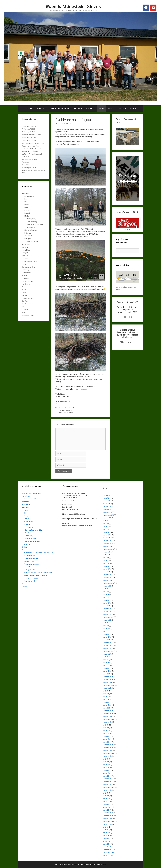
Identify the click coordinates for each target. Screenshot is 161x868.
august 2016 (107, 824)
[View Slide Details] (127, 227)
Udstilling (25, 310)
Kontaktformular (28, 281)
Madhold (27, 216)
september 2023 (108, 583)
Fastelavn (25, 162)
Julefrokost (31, 227)
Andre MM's (26, 244)
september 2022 (108, 617)
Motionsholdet (29, 522)
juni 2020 (106, 694)
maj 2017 (106, 799)
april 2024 (106, 563)
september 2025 (108, 515)
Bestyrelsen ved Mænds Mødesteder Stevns (39, 553)
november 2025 (108, 509)
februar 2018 (107, 773)
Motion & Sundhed (70, 408)
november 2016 (108, 816)
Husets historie (29, 561)
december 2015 (108, 847)
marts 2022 (107, 634)
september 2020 (108, 685)
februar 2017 (107, 807)
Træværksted (29, 236)
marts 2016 (107, 838)
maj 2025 (106, 526)
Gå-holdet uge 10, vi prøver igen (33, 143)
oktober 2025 (107, 512)
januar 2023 (107, 606)
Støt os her (122, 108)
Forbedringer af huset (30, 261)
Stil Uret (25, 301)
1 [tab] (125, 237)
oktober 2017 (107, 784)
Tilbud (24, 307)
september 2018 (108, 753)
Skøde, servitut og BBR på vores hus (36, 575)
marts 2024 (107, 566)
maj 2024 (106, 561)
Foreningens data (30, 556)
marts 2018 (107, 770)
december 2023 (108, 575)
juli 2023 (105, 589)
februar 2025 (107, 535)
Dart (26, 199)
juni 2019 (106, 728)
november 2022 (108, 612)
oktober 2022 (107, 614)
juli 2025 (105, 521)
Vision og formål (29, 581)
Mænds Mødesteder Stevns (73, 7)
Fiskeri (27, 205)
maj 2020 (106, 697)
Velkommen (29, 108)
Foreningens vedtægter (32, 564)
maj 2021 (106, 663)
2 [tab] (127, 237)
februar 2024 (107, 569)
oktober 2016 (107, 819)
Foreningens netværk (31, 558)
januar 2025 (107, 538)
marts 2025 (107, 532)
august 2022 (107, 620)
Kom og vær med (30, 570)
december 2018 (108, 745)
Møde (24, 290)
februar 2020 (107, 705)
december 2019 (108, 711)
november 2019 (108, 714)
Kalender (133, 108)
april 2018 (106, 767)
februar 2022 (107, 637)
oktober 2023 (107, 580)
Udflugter (28, 239)
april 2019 (106, 733)
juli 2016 (105, 827)
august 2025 (107, 518)
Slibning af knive (127, 350)
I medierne (26, 276)
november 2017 (108, 782)
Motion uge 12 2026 (29, 132)
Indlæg (101, 108)
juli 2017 (105, 793)
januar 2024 (107, 572)
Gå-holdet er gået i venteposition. (33, 165)
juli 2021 (105, 657)
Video (24, 312)
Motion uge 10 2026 (29, 140)
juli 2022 (105, 623)
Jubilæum (26, 278)
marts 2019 (107, 736)
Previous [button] (118, 234)
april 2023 (106, 597)
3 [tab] (130, 237)
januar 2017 (107, 810)
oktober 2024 (107, 546)
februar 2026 (107, 501)
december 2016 (108, 813)
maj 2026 (106, 495)
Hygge (27, 210)
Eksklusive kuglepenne (33, 541)
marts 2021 (107, 668)
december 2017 (108, 779)
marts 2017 (107, 804)
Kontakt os (43, 108)
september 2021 (108, 651)
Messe (24, 287)
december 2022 (108, 609)
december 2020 (108, 677)
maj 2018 (106, 765)
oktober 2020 (107, 682)
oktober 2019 (107, 716)
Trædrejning (29, 536)
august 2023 (107, 586)
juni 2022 (106, 626)
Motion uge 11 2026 (29, 138)
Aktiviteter (91, 108)
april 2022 (106, 631)
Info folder (27, 567)
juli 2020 (105, 691)
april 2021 (106, 665)
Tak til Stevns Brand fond (31, 146)
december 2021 (108, 643)
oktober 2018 (107, 750)
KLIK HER (127, 324)
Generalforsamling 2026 (30, 159)
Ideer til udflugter (33, 241)
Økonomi (25, 295)
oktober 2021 (107, 648)
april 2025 (106, 529)
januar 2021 (107, 674)
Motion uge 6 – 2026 (29, 168)
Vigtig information (28, 315)
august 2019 (107, 722)
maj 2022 (106, 629)
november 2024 (108, 544)
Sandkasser (29, 533)
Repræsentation (28, 298)
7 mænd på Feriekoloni (65, 410)
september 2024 (108, 549)
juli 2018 (105, 759)
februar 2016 (107, 841)
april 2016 (106, 836)
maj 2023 (106, 595)
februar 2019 (107, 739)
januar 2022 (107, 640)
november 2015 (108, 850)
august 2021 (107, 654)
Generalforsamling (28, 267)
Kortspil (27, 213)
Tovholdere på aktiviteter (32, 578)
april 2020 (106, 699)
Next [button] (136, 234)
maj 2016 (106, 833)
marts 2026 (107, 498)
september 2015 (108, 853)
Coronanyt (26, 256)
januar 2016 (107, 844)
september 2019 (108, 719)
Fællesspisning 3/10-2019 (36, 224)
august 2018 (107, 756)
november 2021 (108, 646)
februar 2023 (107, 603)
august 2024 (107, 552)
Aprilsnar (25, 247)
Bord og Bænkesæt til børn (34, 530)
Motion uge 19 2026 (29, 126)
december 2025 (108, 507)
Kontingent (26, 284)
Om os (112, 108)
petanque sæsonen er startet (32, 135)
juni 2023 (106, 592)
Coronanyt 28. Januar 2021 (66, 412)
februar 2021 (107, 671)
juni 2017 (106, 796)
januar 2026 (107, 504)
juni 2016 (106, 830)
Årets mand (78, 108)
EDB (26, 202)
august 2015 (107, 855)
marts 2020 (107, 702)
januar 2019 (107, 742)
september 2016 (108, 821)
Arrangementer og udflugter (60, 108)
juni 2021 (106, 660)
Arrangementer (30, 196)
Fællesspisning (32, 222)
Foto (26, 207)
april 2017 (106, 801)
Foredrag (25, 264)
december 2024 (108, 541)
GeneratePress (100, 864)
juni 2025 (106, 524)
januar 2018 (107, 776)
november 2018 (108, 748)
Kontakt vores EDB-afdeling (33, 499)
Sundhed (25, 304)
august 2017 (107, 790)
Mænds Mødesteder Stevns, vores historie (38, 573)
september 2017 (108, 787)
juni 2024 (106, 558)
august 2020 (107, 688)
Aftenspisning (32, 219)
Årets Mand (26, 250)
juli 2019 (105, 725)
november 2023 (108, 578)
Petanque (28, 233)
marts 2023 (107, 600)
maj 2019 (106, 731)
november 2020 (108, 680)
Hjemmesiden (27, 273)
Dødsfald (25, 259)
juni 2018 (106, 762)
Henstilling (26, 270)
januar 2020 (107, 708)
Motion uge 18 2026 (29, 129)
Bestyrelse (26, 253)
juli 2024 (105, 555)
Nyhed (24, 293)
